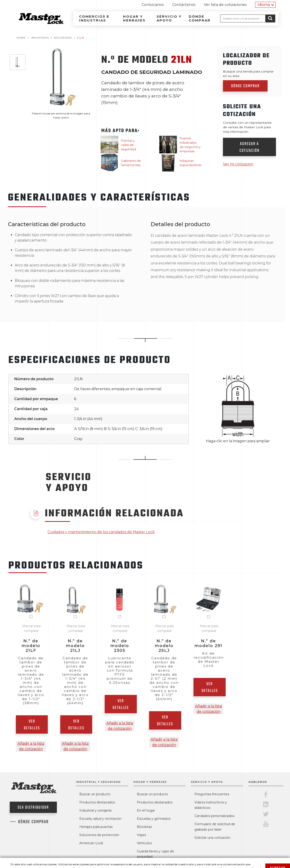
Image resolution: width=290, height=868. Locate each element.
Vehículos (144, 843)
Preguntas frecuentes (212, 794)
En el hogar (146, 810)
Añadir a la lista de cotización (31, 746)
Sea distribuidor (33, 808)
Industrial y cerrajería (95, 810)
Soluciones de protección (99, 835)
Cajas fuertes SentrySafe (157, 865)
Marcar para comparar (31, 628)
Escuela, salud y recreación (100, 819)
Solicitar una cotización (212, 838)
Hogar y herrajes (134, 18)
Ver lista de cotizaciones (225, 5)
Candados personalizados (214, 816)
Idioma (264, 5)
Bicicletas (144, 827)
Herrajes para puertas (96, 827)
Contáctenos (184, 5)
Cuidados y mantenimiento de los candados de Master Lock (101, 532)
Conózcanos (153, 5)
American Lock (91, 843)
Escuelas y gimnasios (154, 819)
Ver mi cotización (238, 164)
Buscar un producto (95, 794)
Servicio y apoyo (169, 18)
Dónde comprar (200, 18)
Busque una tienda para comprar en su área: (248, 74)
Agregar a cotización (249, 147)
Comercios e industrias (94, 18)
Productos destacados (97, 802)
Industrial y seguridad (98, 782)
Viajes (141, 835)
